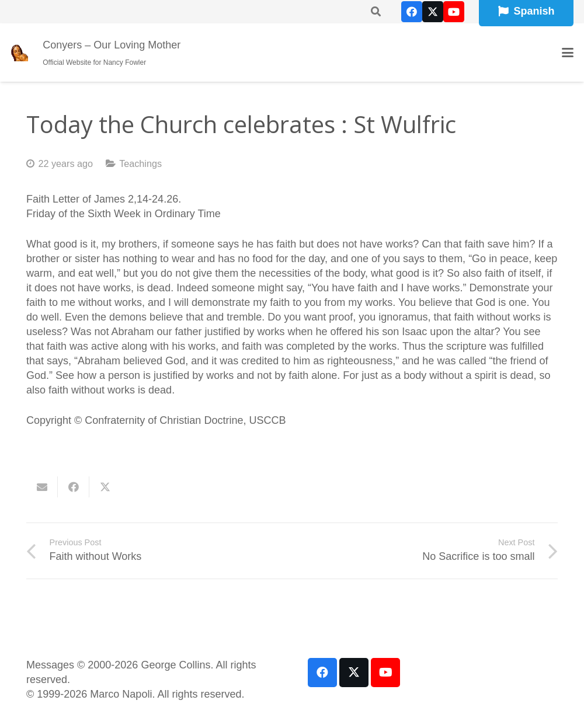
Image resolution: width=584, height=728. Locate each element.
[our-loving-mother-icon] (19, 53)
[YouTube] (454, 12)
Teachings (140, 163)
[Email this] (42, 487)
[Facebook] (412, 12)
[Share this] (74, 487)
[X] (433, 12)
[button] (568, 53)
